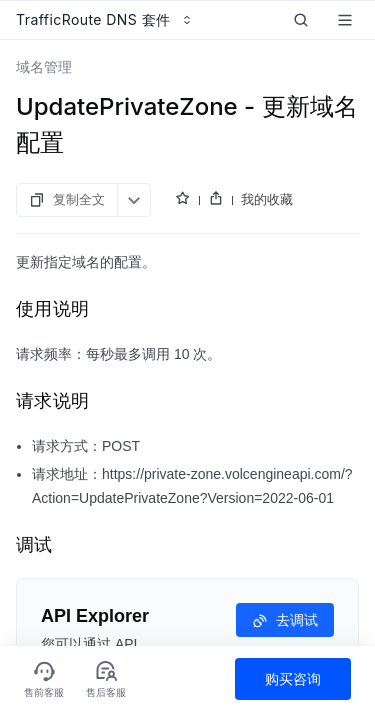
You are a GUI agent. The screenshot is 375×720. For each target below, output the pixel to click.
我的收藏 (267, 199)
